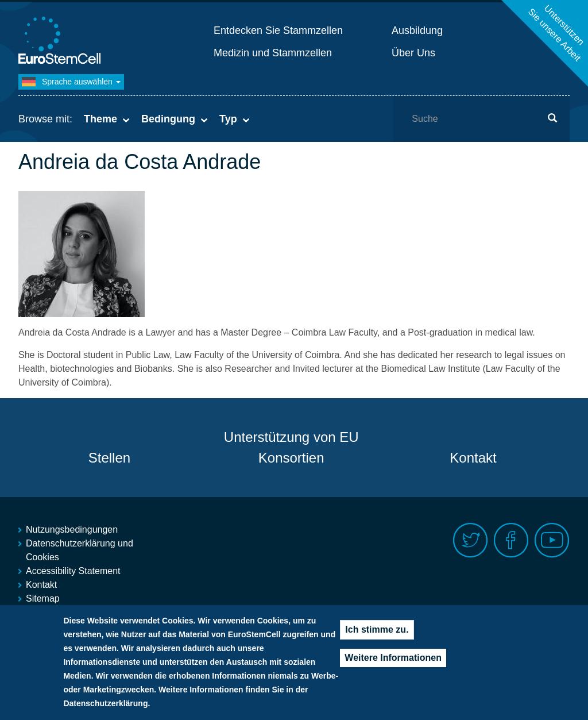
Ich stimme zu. (377, 631)
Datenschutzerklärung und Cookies (80, 550)
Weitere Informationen (393, 659)
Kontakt (473, 458)
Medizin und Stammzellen (273, 53)
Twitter (471, 540)
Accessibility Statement (73, 571)
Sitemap (43, 598)
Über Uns (413, 53)
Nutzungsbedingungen (72, 530)
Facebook (511, 540)
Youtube (552, 540)
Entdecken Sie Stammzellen (278, 30)
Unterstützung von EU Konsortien (291, 447)
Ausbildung (417, 30)
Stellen (109, 458)
